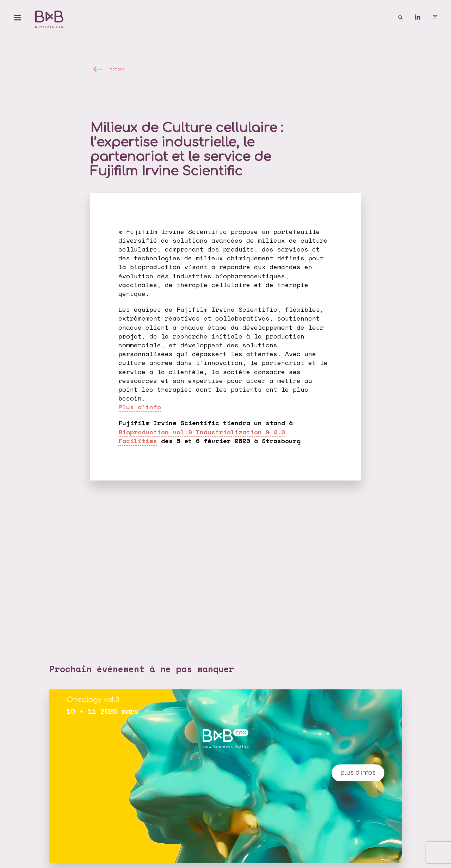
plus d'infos (358, 773)
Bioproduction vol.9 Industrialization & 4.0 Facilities (202, 436)
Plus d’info (140, 407)
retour (117, 69)
